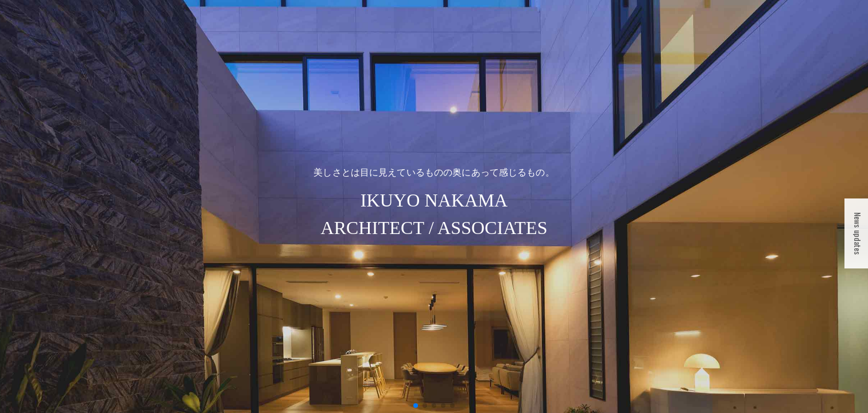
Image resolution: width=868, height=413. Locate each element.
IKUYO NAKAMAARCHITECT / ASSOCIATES (434, 203)
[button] (416, 406)
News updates (858, 234)
